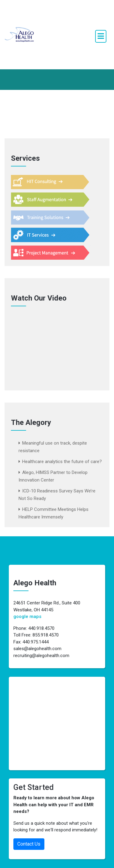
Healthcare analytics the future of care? (62, 462)
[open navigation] (101, 36)
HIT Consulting (54, 182)
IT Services (54, 235)
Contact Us (29, 844)
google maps (27, 616)
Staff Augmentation (54, 200)
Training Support (54, 217)
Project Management (54, 252)
